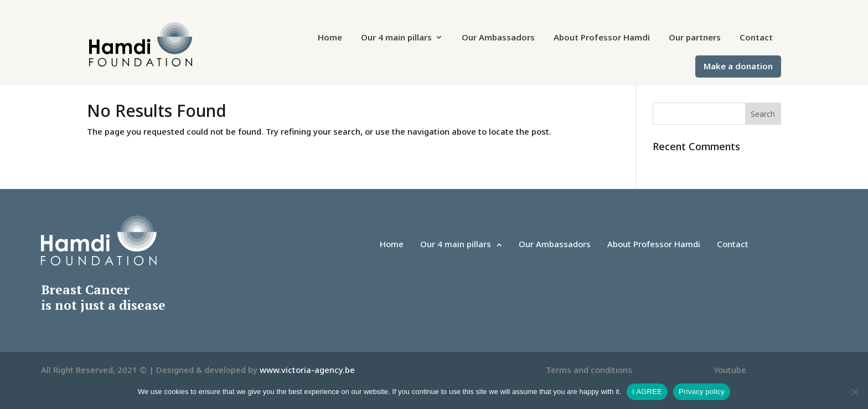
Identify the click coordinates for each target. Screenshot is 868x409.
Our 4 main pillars (396, 38)
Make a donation (738, 67)
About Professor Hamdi (602, 38)
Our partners (695, 38)
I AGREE (647, 392)
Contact (756, 38)
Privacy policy (702, 392)
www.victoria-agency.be (307, 370)
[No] (854, 392)
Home (330, 38)
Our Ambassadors (498, 38)
